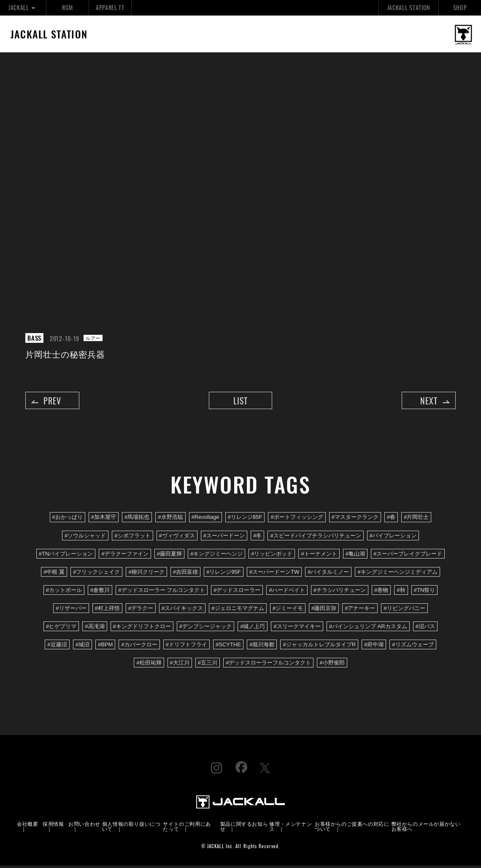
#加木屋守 (104, 519)
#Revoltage (205, 519)
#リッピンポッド (272, 556)
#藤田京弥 (324, 610)
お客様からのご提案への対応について (352, 829)
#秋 (401, 592)
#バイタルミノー (328, 574)
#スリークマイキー (297, 628)
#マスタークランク (355, 519)
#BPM (105, 647)
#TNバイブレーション (66, 556)
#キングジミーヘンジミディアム (397, 574)
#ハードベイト (287, 592)
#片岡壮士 (416, 519)
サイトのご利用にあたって (187, 829)
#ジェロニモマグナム (238, 610)
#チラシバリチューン (340, 592)
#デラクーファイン (125, 556)
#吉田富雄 (185, 574)
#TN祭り (425, 592)
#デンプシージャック (205, 628)
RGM (67, 7)
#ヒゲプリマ (61, 628)
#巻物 (381, 592)
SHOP (460, 7)
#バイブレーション (393, 538)
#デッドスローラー (237, 592)
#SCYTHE (228, 647)
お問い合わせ (84, 826)
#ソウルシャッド (85, 538)
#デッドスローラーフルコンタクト (268, 665)
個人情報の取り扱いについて (131, 829)
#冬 (257, 538)
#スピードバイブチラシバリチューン (315, 538)
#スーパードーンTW (274, 574)
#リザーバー (71, 610)
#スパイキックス (182, 610)
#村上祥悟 (107, 610)
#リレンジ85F (245, 519)
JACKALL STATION (409, 7)
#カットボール (64, 592)
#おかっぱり (68, 519)
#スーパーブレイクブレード (408, 556)
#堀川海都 (262, 647)
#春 (391, 519)
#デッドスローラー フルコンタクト (162, 592)
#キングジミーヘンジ (216, 556)
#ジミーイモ (288, 610)
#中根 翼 (54, 574)
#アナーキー (360, 610)
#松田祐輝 (149, 665)
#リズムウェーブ (413, 647)
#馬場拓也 (137, 519)
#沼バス (425, 628)
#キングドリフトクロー (142, 628)
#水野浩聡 (170, 519)
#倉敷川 (100, 592)
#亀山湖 (355, 556)
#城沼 (82, 647)
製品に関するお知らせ (244, 829)
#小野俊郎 (332, 665)
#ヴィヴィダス (177, 538)
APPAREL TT (110, 7)
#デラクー (141, 610)
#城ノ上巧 (253, 628)
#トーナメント (319, 556)
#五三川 (208, 665)
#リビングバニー (404, 610)
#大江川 (180, 665)
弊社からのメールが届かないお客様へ (426, 829)
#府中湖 (374, 647)
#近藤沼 (57, 647)
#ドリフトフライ (186, 647)
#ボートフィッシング (297, 519)
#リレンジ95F (224, 574)
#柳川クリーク (146, 574)
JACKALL (23, 7)
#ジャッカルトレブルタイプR (319, 647)
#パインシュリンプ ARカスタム (368, 628)
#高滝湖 (95, 628)
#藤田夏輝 (169, 556)
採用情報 (53, 826)
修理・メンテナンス (290, 829)
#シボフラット (132, 538)
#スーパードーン (224, 538)
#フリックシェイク (96, 574)
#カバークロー (139, 647)
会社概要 (27, 826)
